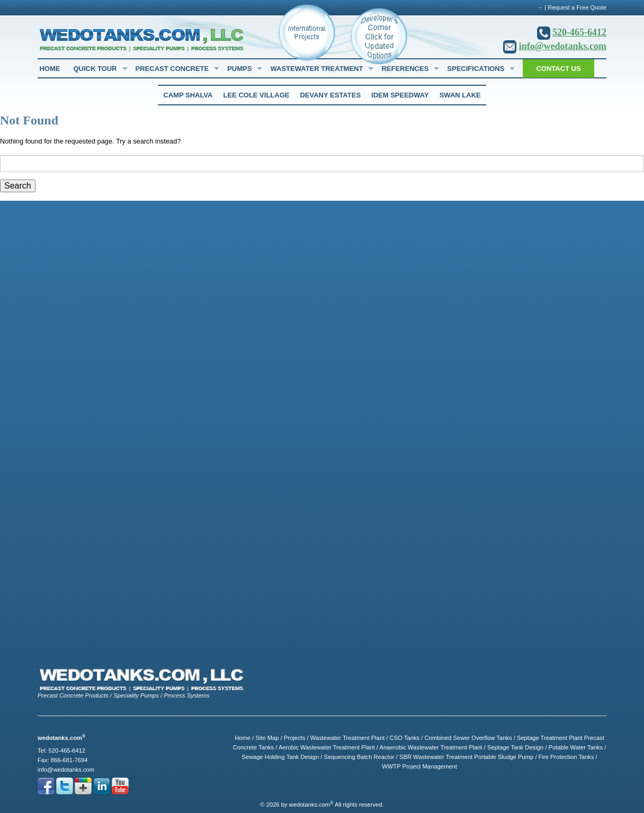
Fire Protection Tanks (566, 757)
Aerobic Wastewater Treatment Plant (327, 747)
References (405, 69)
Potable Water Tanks (575, 747)
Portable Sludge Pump (504, 757)
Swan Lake (460, 95)
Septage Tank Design (515, 747)
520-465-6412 (579, 32)
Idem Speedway (400, 95)
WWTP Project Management (419, 766)
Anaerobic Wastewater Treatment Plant (431, 747)
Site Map (267, 738)
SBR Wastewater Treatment (436, 757)
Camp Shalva (188, 95)
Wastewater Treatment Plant (348, 738)
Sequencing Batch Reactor (359, 757)
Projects (294, 738)
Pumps (239, 69)
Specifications (476, 69)
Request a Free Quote (577, 7)
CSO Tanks (405, 738)
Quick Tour (95, 69)
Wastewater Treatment (316, 69)
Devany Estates (330, 95)
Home (50, 69)
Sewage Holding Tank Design (280, 757)
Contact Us (558, 69)
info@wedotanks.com (563, 46)
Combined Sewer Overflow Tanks (468, 738)
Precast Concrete (172, 69)
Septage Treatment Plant (550, 738)
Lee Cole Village (256, 95)
